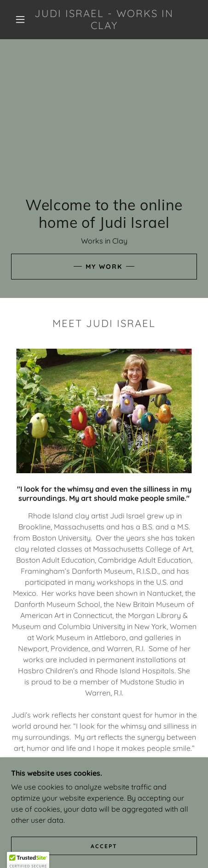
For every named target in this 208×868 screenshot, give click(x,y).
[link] (104, 20)
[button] (20, 19)
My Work (104, 267)
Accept (104, 846)
